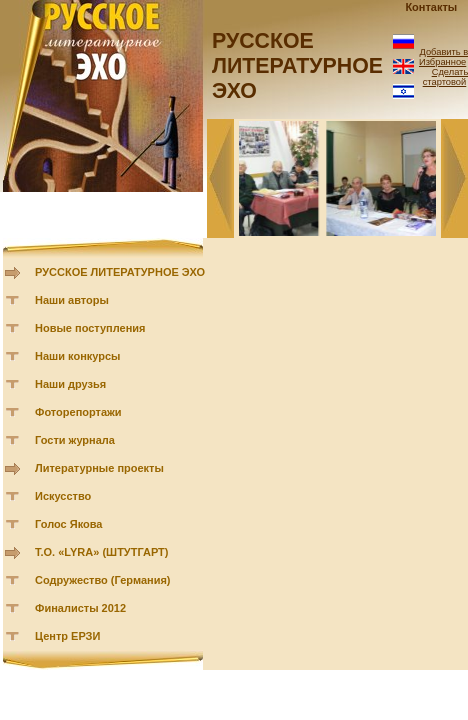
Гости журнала (75, 440)
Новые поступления (90, 328)
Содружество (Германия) (102, 580)
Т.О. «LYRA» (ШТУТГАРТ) (102, 552)
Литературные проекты (99, 468)
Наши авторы (72, 300)
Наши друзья (70, 384)
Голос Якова (68, 524)
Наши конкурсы (77, 356)
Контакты (431, 7)
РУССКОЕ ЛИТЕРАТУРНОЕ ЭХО (120, 272)
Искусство (63, 496)
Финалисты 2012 (80, 608)
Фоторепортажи (78, 412)
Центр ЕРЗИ (67, 636)
